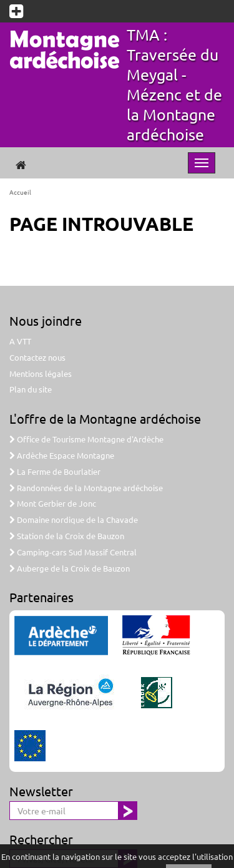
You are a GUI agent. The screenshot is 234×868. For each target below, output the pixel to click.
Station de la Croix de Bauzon (67, 536)
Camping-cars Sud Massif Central (73, 552)
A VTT (20, 341)
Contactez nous (37, 357)
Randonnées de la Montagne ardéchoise (86, 488)
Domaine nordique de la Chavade (74, 519)
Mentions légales (41, 373)
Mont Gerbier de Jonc (53, 503)
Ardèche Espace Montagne (62, 455)
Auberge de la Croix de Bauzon (70, 568)
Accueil (20, 192)
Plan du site (31, 389)
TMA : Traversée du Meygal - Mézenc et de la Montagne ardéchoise (174, 85)
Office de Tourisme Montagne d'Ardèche (86, 439)
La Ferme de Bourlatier (55, 471)
